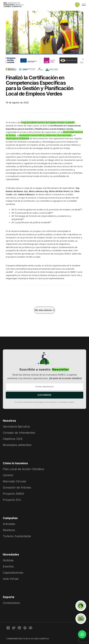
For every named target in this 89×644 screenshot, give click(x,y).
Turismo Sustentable (17, 536)
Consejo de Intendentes (19, 433)
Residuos (9, 530)
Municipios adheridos (17, 445)
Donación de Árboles (17, 487)
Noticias (8, 560)
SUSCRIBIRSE (45, 395)
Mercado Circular (15, 481)
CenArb (8, 475)
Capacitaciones (13, 573)
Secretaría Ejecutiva (16, 427)
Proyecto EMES (13, 494)
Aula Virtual (11, 579)
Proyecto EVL (12, 500)
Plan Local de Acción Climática (23, 469)
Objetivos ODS (13, 439)
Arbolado (9, 524)
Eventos (8, 566)
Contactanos (11, 603)
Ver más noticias (45, 310)
